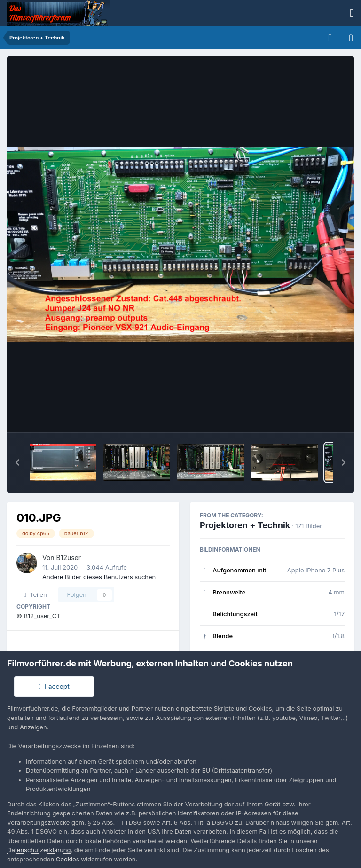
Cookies (68, 859)
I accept (54, 686)
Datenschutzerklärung (39, 850)
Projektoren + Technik (245, 525)
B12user (69, 558)
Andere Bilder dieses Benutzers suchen (99, 577)
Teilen (35, 594)
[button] (17, 462)
